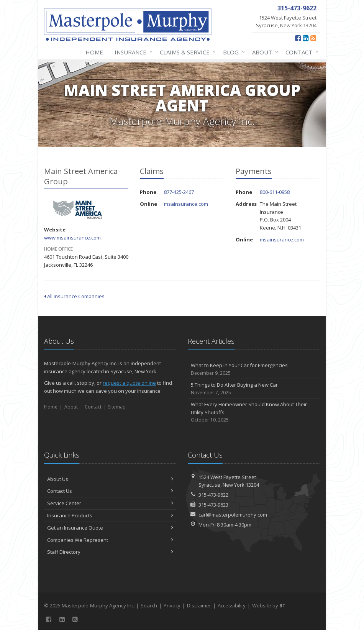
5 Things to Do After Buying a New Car (254, 389)
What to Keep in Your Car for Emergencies (254, 369)
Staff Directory (110, 552)
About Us (110, 479)
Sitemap (117, 407)
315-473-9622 (213, 495)
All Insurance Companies (74, 296)
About (264, 52)
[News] (313, 38)
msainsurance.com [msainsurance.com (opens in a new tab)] (186, 204)
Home (94, 52)
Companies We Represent (110, 540)
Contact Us (110, 491)
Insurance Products (110, 515)
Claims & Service (186, 52)
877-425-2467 (179, 192)
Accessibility (232, 605)
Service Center (110, 503)
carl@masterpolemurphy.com (233, 515)
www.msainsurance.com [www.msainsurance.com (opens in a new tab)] (72, 238)
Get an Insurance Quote (110, 528)
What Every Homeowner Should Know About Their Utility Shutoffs (254, 412)
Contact (300, 52)
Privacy (172, 605)
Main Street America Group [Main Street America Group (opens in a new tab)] (78, 209)
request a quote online (129, 383)
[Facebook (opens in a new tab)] (298, 38)
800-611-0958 (275, 192)
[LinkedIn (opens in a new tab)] (306, 38)
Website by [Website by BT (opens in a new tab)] (269, 605)
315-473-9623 (213, 505)
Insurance (132, 52)
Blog (232, 52)
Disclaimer (199, 605)
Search (149, 605)
